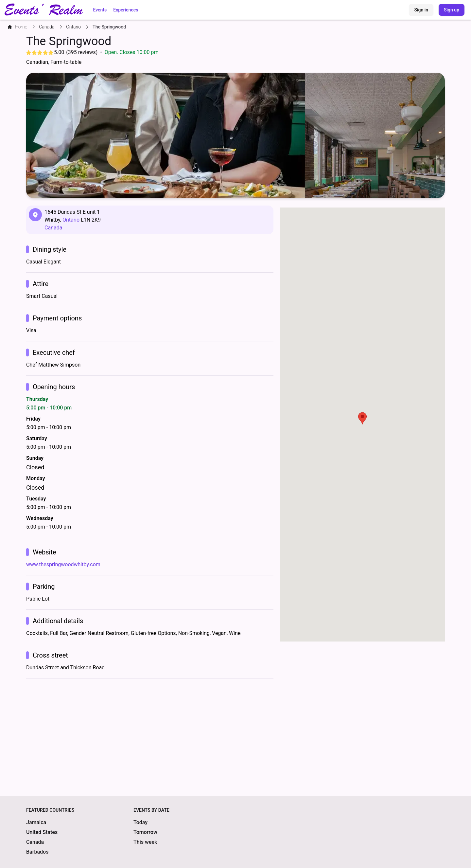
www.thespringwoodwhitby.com (63, 564)
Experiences (126, 10)
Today (140, 822)
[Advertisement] (150, 731)
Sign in (421, 10)
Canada (53, 228)
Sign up (452, 10)
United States (42, 832)
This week (145, 842)
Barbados (37, 852)
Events (100, 10)
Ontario (71, 220)
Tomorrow (145, 832)
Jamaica (36, 822)
